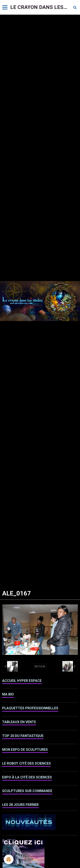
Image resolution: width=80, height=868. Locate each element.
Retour (40, 666)
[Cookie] (9, 859)
